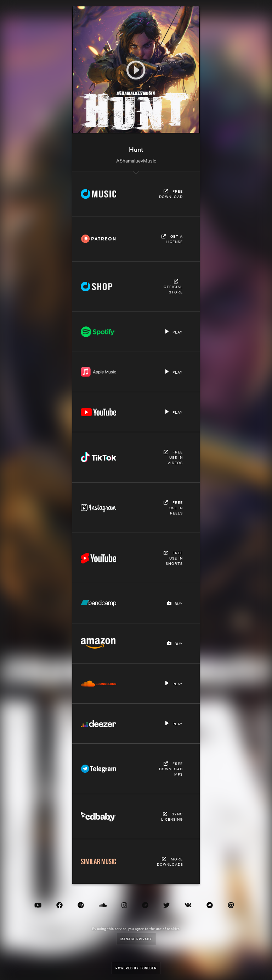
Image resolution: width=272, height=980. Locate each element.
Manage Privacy (136, 939)
